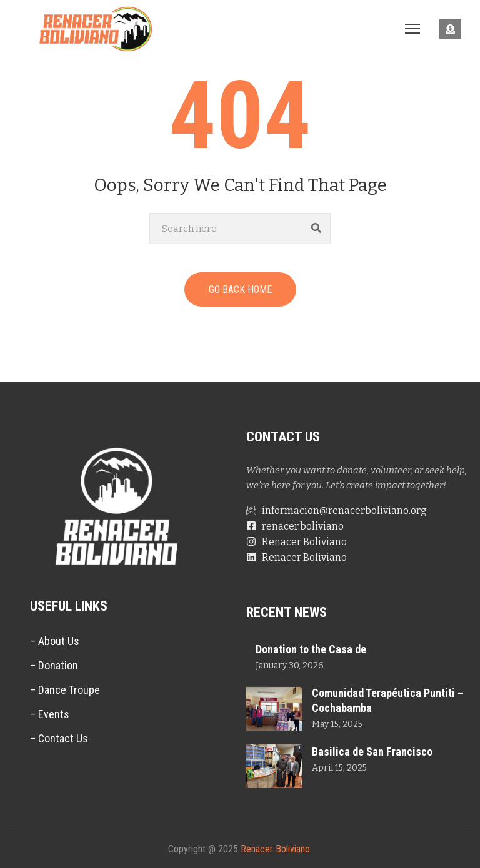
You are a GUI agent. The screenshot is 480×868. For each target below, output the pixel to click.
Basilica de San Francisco (372, 752)
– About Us (55, 641)
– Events (50, 714)
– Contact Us (59, 738)
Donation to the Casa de (311, 649)
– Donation (54, 665)
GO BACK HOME (240, 289)
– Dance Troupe (65, 690)
